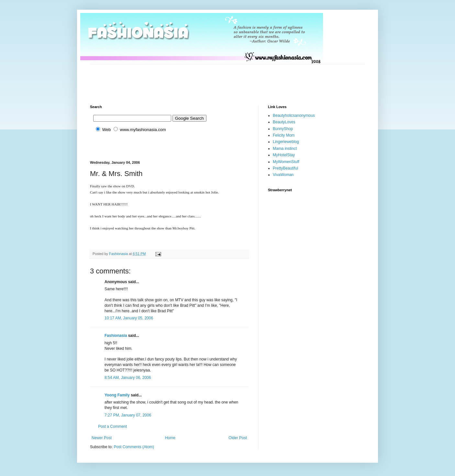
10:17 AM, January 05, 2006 (129, 318)
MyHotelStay (284, 155)
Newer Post (102, 438)
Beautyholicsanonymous (294, 116)
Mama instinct (285, 149)
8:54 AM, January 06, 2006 (128, 378)
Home (170, 438)
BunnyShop (283, 129)
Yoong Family (117, 395)
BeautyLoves (284, 122)
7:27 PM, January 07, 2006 (128, 415)
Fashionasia (116, 336)
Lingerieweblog (286, 142)
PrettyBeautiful (285, 168)
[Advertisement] (208, 79)
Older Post (238, 438)
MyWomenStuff (286, 162)
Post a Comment (112, 426)
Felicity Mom (284, 135)
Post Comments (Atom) (134, 447)
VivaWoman (283, 175)
